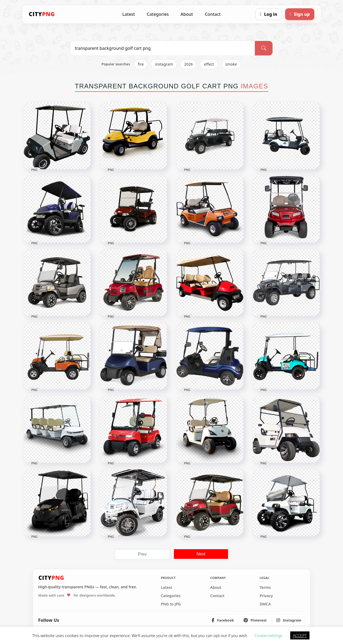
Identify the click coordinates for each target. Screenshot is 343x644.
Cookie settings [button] (269, 635)
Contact (213, 14)
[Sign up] (300, 14)
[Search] (264, 48)
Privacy (266, 596)
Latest (129, 14)
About (187, 14)
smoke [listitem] (231, 64)
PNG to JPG (171, 604)
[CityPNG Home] (42, 14)
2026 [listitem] (188, 64)
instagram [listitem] (164, 64)
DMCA (265, 604)
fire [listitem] (141, 64)
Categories (158, 14)
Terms (265, 587)
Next (201, 554)
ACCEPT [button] (300, 635)
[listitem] (223, 620)
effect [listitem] (209, 64)
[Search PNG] (163, 48)
